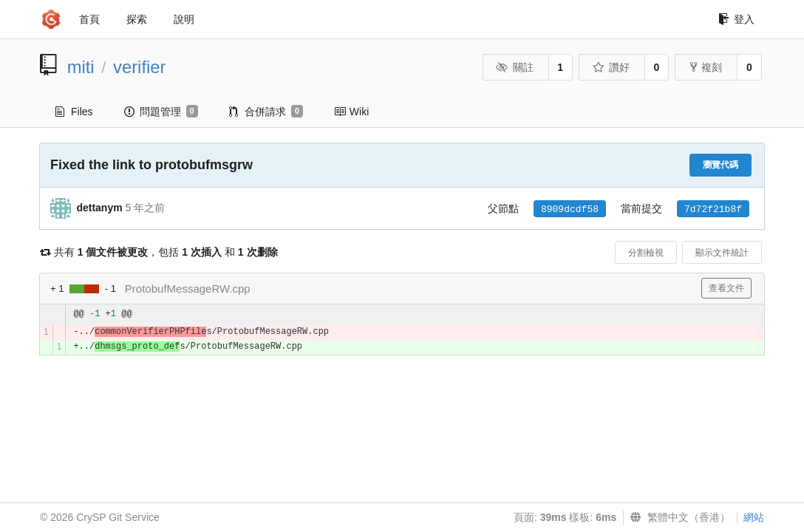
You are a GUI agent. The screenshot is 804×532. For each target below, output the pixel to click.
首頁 (89, 19)
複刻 (706, 67)
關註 (515, 67)
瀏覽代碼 (720, 165)
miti (81, 67)
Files (74, 112)
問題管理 (161, 112)
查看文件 (726, 288)
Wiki (351, 112)
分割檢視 (646, 253)
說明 (184, 19)
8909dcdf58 (570, 209)
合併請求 (266, 112)
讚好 (611, 67)
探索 (137, 19)
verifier (139, 67)
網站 (754, 517)
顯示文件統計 (722, 253)
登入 (736, 19)
